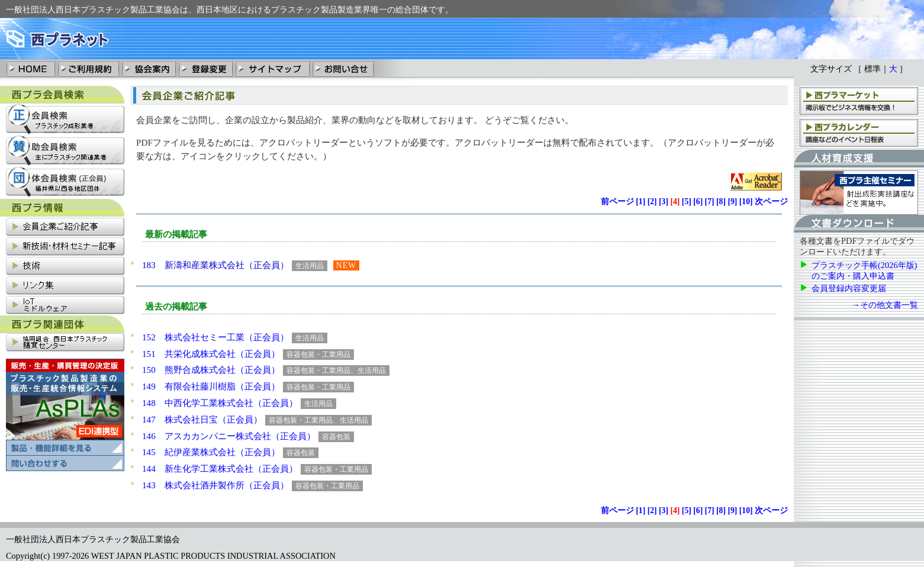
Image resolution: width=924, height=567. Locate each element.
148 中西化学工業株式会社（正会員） (220, 403)
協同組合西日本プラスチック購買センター (65, 343)
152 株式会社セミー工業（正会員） (215, 337)
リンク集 (65, 286)
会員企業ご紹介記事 (65, 228)
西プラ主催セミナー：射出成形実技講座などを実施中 (859, 193)
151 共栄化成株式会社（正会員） (211, 354)
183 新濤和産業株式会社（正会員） (215, 265)
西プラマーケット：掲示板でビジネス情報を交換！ (859, 100)
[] (640, 202)
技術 (65, 267)
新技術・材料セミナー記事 (65, 247)
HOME (31, 68)
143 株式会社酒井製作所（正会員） (215, 485)
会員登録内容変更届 (849, 288)
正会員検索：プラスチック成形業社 (65, 119)
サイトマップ (272, 68)
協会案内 (149, 68)
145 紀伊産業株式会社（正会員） (211, 452)
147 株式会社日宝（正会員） (202, 419)
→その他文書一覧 (885, 305)
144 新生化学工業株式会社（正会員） (220, 468)
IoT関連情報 (65, 306)
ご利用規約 (88, 68)
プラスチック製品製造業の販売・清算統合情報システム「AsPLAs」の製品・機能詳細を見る (65, 407)
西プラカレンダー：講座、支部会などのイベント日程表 (859, 132)
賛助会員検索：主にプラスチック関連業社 (65, 151)
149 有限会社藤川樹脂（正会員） (211, 386)
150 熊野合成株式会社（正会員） (211, 370)
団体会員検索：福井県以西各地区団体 (65, 182)
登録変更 (205, 68)
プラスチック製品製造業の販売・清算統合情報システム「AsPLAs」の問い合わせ (65, 463)
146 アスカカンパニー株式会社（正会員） (229, 436)
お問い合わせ (343, 68)
